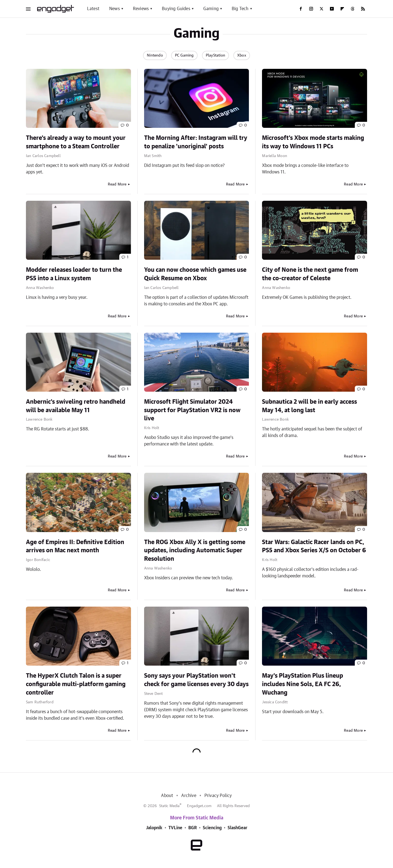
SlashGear (237, 828)
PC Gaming (184, 55)
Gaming (211, 9)
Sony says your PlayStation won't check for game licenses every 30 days (196, 680)
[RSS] (363, 9)
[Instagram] (311, 9)
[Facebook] (301, 9)
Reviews (141, 9)
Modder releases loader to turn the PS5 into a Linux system (74, 274)
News (114, 9)
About (167, 796)
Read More (117, 184)
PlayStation (215, 55)
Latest (93, 9)
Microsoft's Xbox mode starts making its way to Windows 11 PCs (313, 142)
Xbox (242, 55)
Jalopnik (154, 828)
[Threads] (353, 9)
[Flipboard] (342, 9)
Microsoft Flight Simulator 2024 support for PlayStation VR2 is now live (192, 410)
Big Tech (240, 9)
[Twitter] (321, 9)
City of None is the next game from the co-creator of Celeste (310, 274)
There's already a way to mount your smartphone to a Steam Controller (76, 142)
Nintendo (155, 55)
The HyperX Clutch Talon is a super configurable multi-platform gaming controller (76, 684)
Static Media (169, 806)
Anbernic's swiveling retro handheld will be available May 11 (76, 406)
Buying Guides (176, 9)
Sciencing (212, 828)
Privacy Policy (218, 796)
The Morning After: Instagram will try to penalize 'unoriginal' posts (196, 142)
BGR (193, 828)
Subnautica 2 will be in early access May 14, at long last (309, 406)
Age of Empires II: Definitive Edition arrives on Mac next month (75, 546)
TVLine (175, 828)
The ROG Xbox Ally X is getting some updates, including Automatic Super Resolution (195, 551)
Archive (189, 796)
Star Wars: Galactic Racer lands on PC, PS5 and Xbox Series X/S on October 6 (314, 546)
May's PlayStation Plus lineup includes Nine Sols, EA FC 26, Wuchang (303, 684)
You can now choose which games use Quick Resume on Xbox (195, 274)
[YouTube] (332, 9)
